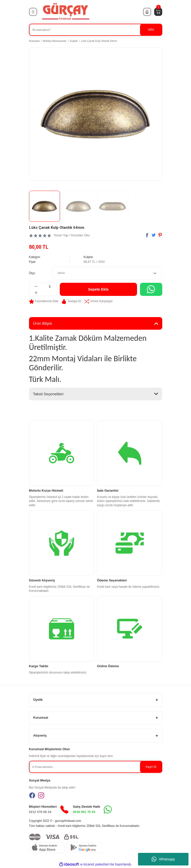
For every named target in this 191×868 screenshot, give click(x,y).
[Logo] (65, 12)
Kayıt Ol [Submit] (151, 767)
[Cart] (158, 12)
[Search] (96, 30)
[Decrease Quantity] (36, 286)
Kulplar (88, 257)
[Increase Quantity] (36, 293)
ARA (151, 30)
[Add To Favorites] (44, 301)
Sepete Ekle (98, 289)
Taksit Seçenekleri (48, 394)
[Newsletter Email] (96, 767)
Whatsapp (163, 859)
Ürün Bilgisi (43, 323)
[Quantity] (50, 286)
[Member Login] (147, 12)
